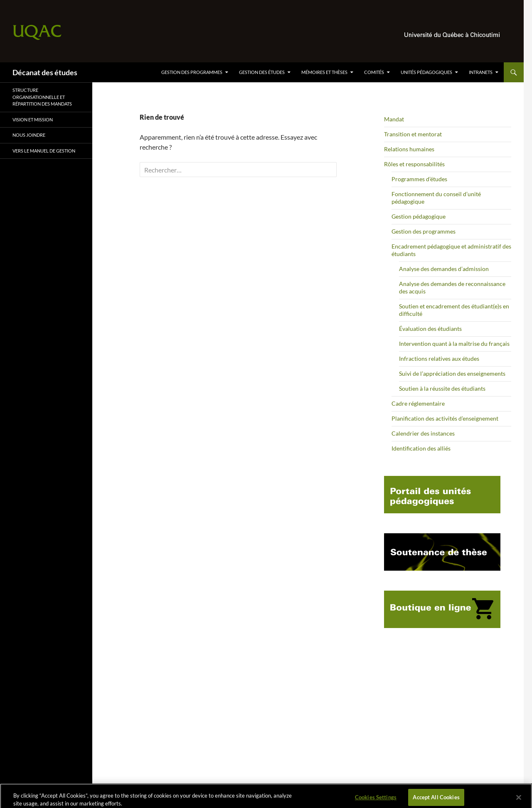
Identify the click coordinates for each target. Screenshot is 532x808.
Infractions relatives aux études (439, 358)
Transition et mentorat (413, 134)
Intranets (481, 72)
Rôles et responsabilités (414, 164)
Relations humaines (409, 149)
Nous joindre (29, 135)
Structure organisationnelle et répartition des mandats (42, 97)
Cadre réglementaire (418, 403)
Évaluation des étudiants (430, 329)
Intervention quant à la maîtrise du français (454, 344)
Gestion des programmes (192, 72)
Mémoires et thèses (324, 72)
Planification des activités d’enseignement (445, 418)
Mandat (394, 119)
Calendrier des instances (423, 433)
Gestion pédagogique (419, 216)
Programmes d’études (419, 179)
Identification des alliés (421, 448)
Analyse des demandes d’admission (444, 269)
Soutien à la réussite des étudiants (442, 388)
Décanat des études (45, 72)
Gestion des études (262, 72)
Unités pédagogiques (426, 72)
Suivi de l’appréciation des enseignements (452, 373)
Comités (374, 72)
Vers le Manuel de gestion (44, 151)
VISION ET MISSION (33, 119)
